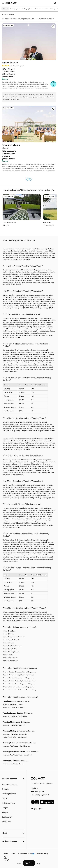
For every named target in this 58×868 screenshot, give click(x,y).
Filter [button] (29, 863)
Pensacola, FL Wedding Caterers (13, 707)
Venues (5, 9)
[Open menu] (3, 3)
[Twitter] (37, 809)
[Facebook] (32, 809)
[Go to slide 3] (29, 58)
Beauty (52, 9)
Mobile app (6, 822)
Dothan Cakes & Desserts (11, 640)
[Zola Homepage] (11, 3)
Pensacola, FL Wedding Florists (13, 764)
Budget (5, 808)
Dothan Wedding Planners (11, 652)
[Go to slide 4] (31, 58)
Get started (35, 802)
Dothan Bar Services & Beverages (14, 637)
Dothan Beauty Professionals (12, 646)
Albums (5, 812)
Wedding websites (9, 794)
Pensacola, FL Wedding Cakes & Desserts (16, 746)
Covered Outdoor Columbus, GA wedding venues (19, 672)
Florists (45, 9)
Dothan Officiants (8, 634)
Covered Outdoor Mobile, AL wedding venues (18, 675)
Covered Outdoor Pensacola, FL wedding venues (19, 681)
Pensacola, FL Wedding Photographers (15, 734)
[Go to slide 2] (27, 58)
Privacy (6, 854)
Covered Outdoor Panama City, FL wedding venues (20, 684)
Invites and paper (9, 803)
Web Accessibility (0, 0)
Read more (51, 97)
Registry (5, 798)
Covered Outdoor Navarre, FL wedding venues (18, 687)
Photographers (15, 9)
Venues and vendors (10, 784)
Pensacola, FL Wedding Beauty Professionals (17, 755)
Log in (35, 788)
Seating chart (7, 817)
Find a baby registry (40, 795)
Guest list (6, 789)
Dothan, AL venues (8, 14)
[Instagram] (40, 809)
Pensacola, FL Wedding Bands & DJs (15, 716)
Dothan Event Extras (9, 631)
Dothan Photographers (10, 661)
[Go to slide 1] (26, 58)
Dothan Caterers (8, 643)
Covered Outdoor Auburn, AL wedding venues (18, 678)
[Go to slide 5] (32, 58)
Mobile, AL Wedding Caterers (12, 704)
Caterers (38, 9)
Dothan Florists (8, 655)
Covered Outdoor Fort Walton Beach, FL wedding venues (22, 690)
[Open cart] (55, 3)
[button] (53, 26)
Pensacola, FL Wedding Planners (13, 725)
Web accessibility (43, 854)
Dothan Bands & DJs (9, 649)
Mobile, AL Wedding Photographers (14, 737)
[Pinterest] (35, 809)
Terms (13, 854)
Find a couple (37, 792)
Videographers (27, 9)
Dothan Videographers (10, 658)
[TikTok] (42, 809)
